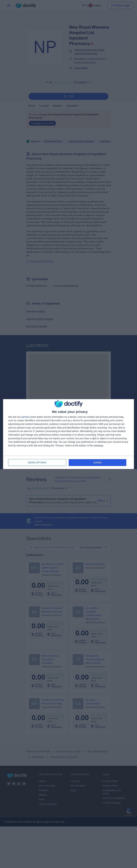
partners (25, 417)
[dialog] (68, 434)
